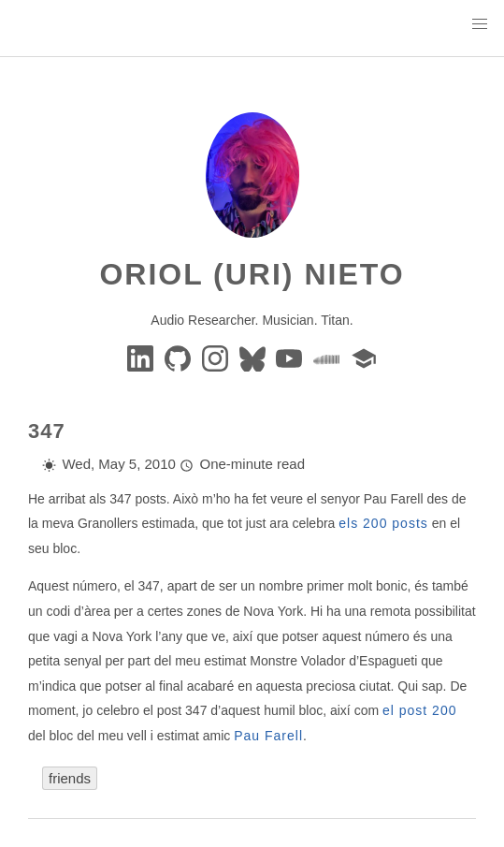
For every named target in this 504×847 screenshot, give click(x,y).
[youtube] (291, 358)
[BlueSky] (254, 358)
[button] (480, 24)
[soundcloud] (328, 358)
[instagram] (217, 358)
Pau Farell (268, 736)
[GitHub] (180, 358)
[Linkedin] (142, 358)
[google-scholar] (364, 358)
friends (70, 778)
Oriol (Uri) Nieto (252, 274)
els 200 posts (383, 523)
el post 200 (420, 710)
